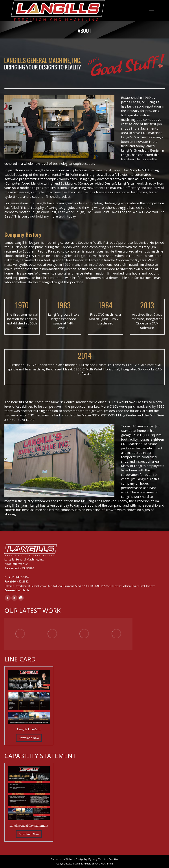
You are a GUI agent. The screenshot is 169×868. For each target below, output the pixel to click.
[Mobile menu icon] (151, 11)
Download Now (29, 738)
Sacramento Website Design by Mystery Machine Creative (85, 859)
